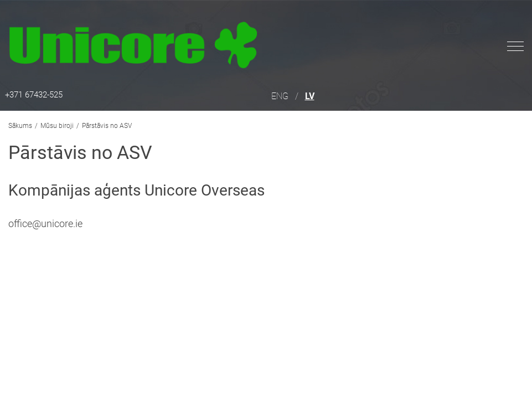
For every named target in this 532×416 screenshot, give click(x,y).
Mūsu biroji (57, 126)
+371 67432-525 (34, 95)
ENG (280, 96)
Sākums (20, 126)
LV (310, 96)
